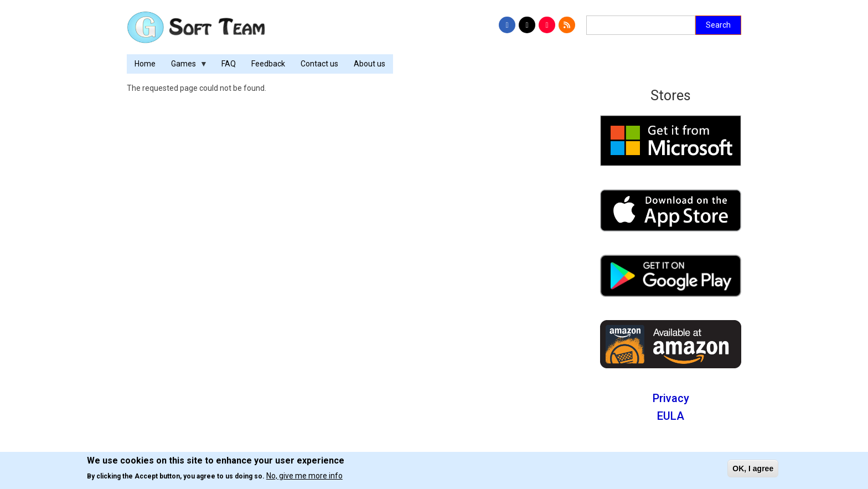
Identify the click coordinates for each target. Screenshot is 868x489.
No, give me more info (304, 476)
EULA (671, 416)
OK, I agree (753, 469)
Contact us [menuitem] (319, 64)
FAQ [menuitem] (229, 64)
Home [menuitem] (145, 64)
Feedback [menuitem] (268, 64)
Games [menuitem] (185, 66)
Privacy (671, 398)
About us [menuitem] (370, 64)
